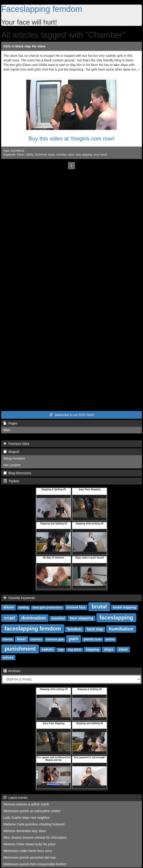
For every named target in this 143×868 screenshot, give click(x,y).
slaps (109, 649)
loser (22, 639)
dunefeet (58, 618)
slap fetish (74, 650)
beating (24, 608)
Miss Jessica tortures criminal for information (35, 838)
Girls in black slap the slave (24, 46)
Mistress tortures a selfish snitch (26, 804)
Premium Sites (16, 444)
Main (7, 430)
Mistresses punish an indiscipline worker (32, 811)
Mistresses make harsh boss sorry (28, 851)
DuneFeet (41, 155)
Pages (10, 423)
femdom (74, 629)
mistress (36, 639)
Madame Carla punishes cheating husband (34, 824)
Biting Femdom (14, 458)
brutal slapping (124, 607)
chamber (61, 155)
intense (8, 639)
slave (71, 155)
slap (61, 650)
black (51, 155)
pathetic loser (92, 639)
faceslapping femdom (33, 628)
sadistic (48, 649)
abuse (9, 607)
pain (74, 639)
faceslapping (116, 617)
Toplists (11, 481)
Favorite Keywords (19, 598)
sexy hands (100, 155)
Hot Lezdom (12, 465)
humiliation (121, 629)
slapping (92, 649)
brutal (99, 607)
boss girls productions (47, 608)
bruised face (76, 607)
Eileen (21, 155)
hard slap (95, 629)
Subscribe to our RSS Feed (71, 415)
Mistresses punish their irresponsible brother (35, 864)
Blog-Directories (17, 473)
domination (34, 618)
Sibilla (30, 155)
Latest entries (16, 798)
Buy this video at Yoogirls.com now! (71, 138)
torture (8, 657)
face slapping (84, 155)
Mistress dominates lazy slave (25, 831)
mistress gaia (55, 639)
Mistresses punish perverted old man (30, 857)
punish (110, 639)
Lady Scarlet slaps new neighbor (27, 818)
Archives (12, 671)
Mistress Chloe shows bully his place (30, 844)
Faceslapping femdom (42, 9)
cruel (9, 618)
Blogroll (11, 452)
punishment (20, 649)
